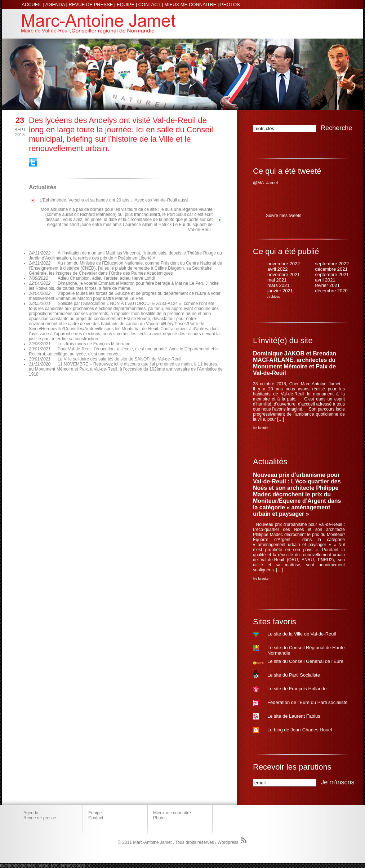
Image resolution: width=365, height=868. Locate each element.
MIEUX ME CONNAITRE (190, 5)
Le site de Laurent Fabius (294, 716)
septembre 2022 (332, 264)
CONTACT (150, 5)
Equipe (95, 813)
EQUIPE (126, 5)
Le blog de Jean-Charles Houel (300, 730)
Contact (96, 818)
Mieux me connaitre (172, 813)
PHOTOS (230, 5)
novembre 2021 (284, 274)
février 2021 (327, 285)
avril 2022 (277, 269)
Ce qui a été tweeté (287, 171)
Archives (274, 297)
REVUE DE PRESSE (91, 5)
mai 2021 (277, 280)
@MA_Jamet (266, 183)
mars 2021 (278, 285)
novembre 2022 (284, 264)
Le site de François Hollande (297, 689)
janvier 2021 (280, 291)
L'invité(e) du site (283, 340)
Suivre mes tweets (284, 216)
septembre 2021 (332, 274)
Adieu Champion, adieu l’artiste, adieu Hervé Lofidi (106, 278)
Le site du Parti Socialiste (294, 675)
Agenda (31, 813)
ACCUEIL (32, 5)
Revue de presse (40, 818)
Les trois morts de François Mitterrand (94, 344)
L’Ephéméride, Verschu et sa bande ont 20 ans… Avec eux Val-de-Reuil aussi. (115, 200)
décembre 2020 (331, 291)
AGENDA (55, 5)
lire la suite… (262, 428)
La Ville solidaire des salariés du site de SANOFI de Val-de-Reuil (119, 359)
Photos (160, 818)
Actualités (270, 462)
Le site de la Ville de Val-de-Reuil (302, 634)
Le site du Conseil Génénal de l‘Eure (305, 661)
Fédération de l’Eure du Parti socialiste (308, 702)
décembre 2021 (331, 269)
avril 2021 (325, 280)
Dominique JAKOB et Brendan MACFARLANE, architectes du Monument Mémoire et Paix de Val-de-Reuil (295, 363)
